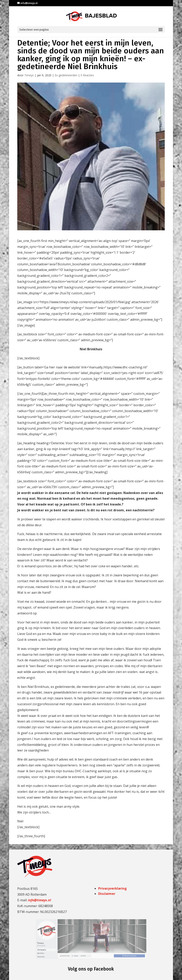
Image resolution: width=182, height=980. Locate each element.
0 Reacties (87, 75)
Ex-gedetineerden (66, 75)
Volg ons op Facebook (91, 969)
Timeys (29, 75)
